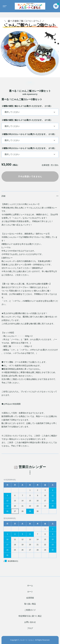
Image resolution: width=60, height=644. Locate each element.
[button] (2, 51)
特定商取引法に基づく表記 (30, 616)
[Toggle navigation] (4, 6)
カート (30, 592)
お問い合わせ (30, 622)
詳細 (3, 196)
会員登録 (30, 598)
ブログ (30, 628)
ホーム (30, 585)
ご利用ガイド (30, 610)
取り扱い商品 (30, 604)
